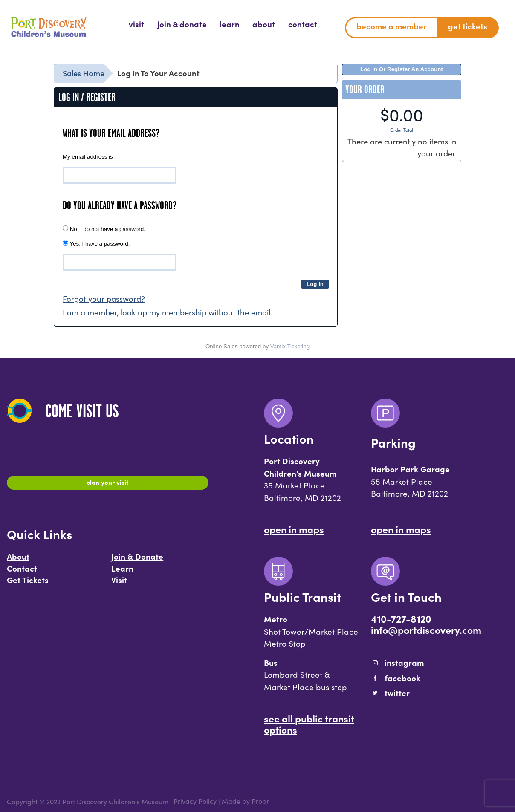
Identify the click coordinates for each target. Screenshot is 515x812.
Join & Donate (137, 561)
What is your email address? (111, 133)
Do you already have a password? (120, 205)
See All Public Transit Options (309, 724)
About (18, 561)
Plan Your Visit (108, 484)
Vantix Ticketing (290, 346)
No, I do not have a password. (104, 229)
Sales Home (84, 73)
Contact (22, 572)
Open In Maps (294, 529)
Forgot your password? (104, 298)
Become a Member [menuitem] (392, 26)
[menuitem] (136, 24)
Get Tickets (28, 584)
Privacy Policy (195, 801)
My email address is (88, 157)
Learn (122, 572)
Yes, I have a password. (96, 243)
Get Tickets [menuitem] (468, 26)
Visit (119, 584)
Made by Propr (245, 801)
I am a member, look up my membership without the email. (167, 312)
